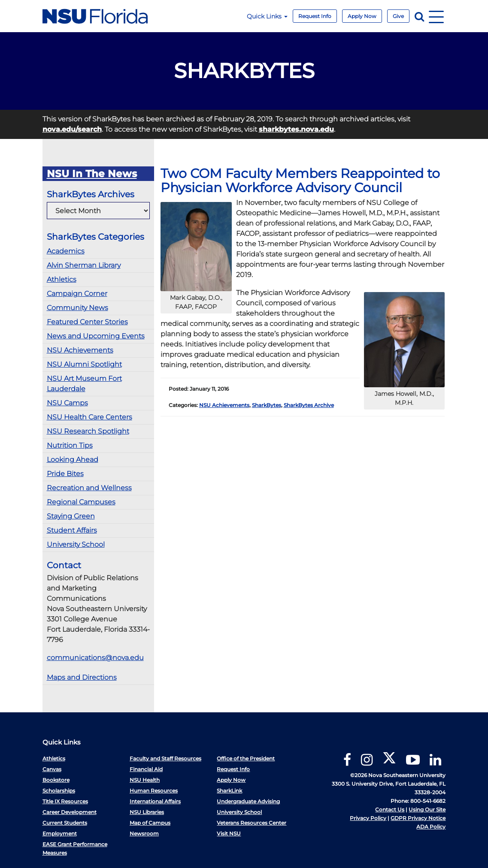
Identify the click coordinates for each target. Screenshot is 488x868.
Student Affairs (72, 530)
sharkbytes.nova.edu (296, 129)
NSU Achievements (80, 350)
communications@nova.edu (95, 658)
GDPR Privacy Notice (418, 818)
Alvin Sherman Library (84, 265)
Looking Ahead (73, 460)
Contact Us (390, 809)
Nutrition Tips (70, 445)
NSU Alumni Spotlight (84, 364)
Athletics (62, 279)
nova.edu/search (72, 129)
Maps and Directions (82, 677)
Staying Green (71, 516)
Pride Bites (65, 474)
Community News (77, 308)
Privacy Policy (368, 818)
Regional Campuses (81, 502)
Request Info (315, 16)
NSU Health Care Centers (89, 417)
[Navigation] (436, 16)
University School (76, 544)
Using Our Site (427, 809)
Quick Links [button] (267, 16)
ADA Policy (431, 827)
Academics (66, 251)
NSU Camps (67, 403)
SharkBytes (267, 405)
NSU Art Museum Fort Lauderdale (84, 384)
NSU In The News (92, 174)
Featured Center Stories (87, 322)
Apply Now (362, 16)
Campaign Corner (77, 294)
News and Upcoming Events (96, 336)
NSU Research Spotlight (88, 431)
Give (398, 16)
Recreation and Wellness (89, 488)
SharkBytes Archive (309, 405)
